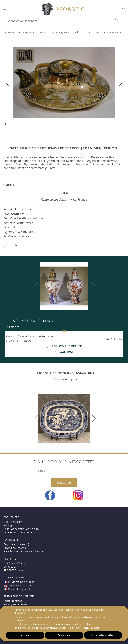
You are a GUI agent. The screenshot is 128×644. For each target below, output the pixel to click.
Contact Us (10, 567)
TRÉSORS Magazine (18, 586)
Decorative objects (36, 32)
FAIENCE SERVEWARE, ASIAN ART (66, 373)
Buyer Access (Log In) (16, 544)
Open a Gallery (13, 522)
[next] (93, 286)
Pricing (8, 525)
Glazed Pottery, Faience (60, 32)
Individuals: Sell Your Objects (21, 533)
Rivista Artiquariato (18, 589)
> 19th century (114, 32)
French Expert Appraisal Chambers (25, 551)
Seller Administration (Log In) (21, 529)
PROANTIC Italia (13, 570)
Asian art (101, 32)
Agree (25, 635)
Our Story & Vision (15, 563)
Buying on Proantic (15, 548)
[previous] (37, 286)
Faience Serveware (84, 32)
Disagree (64, 635)
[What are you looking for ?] (117, 21)
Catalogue (19, 32)
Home (8, 32)
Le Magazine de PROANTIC (22, 582)
